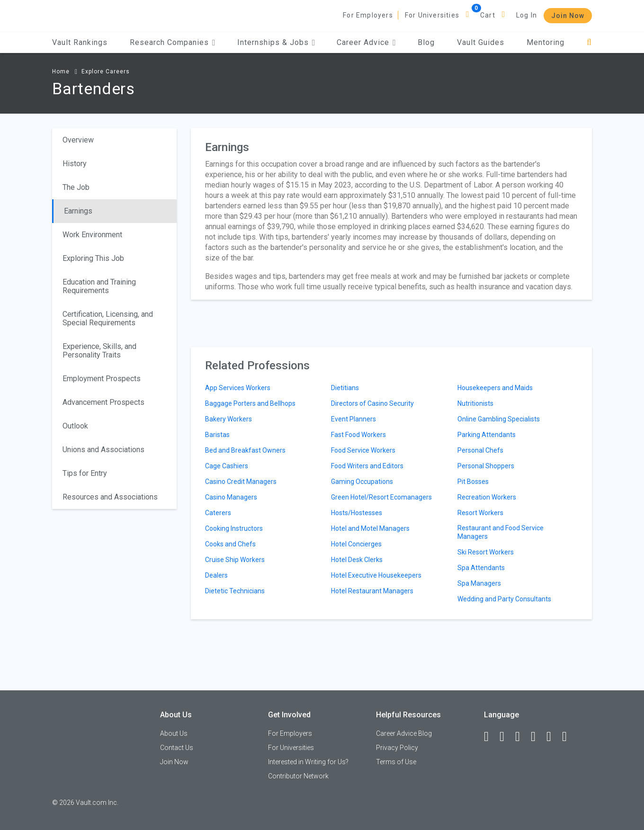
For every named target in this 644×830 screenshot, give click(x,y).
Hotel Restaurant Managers (372, 591)
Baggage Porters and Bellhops (250, 403)
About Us (174, 733)
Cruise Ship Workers (235, 560)
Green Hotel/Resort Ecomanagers (381, 497)
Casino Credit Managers (241, 482)
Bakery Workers (228, 419)
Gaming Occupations (362, 482)
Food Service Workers (363, 450)
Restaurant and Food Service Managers (501, 532)
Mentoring (546, 42)
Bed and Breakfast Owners (245, 450)
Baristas (217, 435)
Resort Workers (480, 513)
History (75, 164)
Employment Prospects (102, 379)
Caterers (218, 513)
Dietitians (345, 388)
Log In (527, 15)
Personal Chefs (480, 450)
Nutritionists (475, 403)
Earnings (78, 211)
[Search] (589, 42)
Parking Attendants (487, 435)
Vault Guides (481, 42)
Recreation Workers (487, 497)
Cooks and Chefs (230, 544)
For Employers (368, 15)
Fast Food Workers (358, 435)
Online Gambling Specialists (499, 419)
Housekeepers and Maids (495, 388)
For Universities (432, 15)
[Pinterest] (553, 737)
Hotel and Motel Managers (370, 528)
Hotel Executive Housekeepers (376, 575)
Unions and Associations (103, 450)
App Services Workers (238, 388)
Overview (78, 140)
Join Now (568, 16)
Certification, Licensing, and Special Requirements (108, 318)
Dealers (216, 575)
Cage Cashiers (227, 466)
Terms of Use (396, 762)
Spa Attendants (481, 568)
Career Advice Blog (404, 733)
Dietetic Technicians (235, 591)
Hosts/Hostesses (357, 513)
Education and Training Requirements (99, 286)
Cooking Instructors (234, 528)
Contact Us (177, 748)
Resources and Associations (110, 497)
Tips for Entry (85, 473)
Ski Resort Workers (486, 552)
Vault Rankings (80, 42)
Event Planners (353, 419)
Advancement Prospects (103, 402)
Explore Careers (106, 71)
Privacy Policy (397, 748)
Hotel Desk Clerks (357, 560)
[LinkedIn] (506, 737)
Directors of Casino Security (372, 403)
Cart (488, 15)
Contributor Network (298, 776)
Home (61, 71)
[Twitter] (522, 737)
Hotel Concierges (356, 544)
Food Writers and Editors (367, 466)
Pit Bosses (473, 482)
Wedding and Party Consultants (504, 599)
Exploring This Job (93, 258)
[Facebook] (491, 737)
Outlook (75, 426)
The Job (76, 187)
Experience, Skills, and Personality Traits (99, 351)
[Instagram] (537, 737)
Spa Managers (479, 583)
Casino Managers (231, 497)
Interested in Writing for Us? (308, 762)
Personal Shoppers (486, 466)
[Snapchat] (569, 737)
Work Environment (92, 235)
